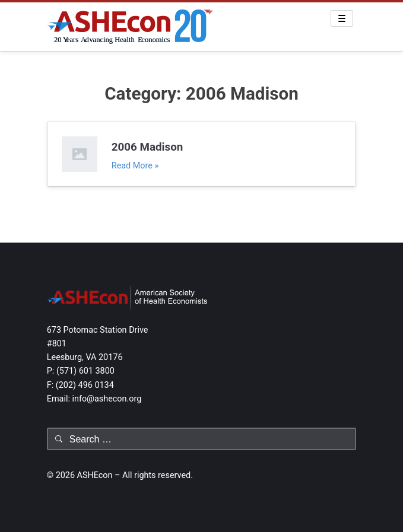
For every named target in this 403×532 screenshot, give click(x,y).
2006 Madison (147, 147)
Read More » (135, 166)
